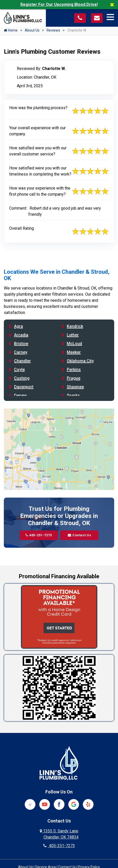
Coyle (19, 370)
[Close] (114, 5)
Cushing (22, 378)
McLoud (74, 344)
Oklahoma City (80, 361)
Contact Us (80, 535)
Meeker (74, 352)
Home (11, 30)
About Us (32, 30)
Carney (21, 352)
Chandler (22, 361)
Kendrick (75, 326)
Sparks (73, 395)
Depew (20, 395)
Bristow (21, 344)
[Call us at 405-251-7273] (80, 18)
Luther (73, 335)
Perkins (74, 370)
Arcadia (21, 335)
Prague (74, 378)
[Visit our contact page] (97, 18)
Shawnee (75, 387)
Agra (18, 326)
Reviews (53, 30)
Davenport (24, 387)
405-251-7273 (39, 535)
